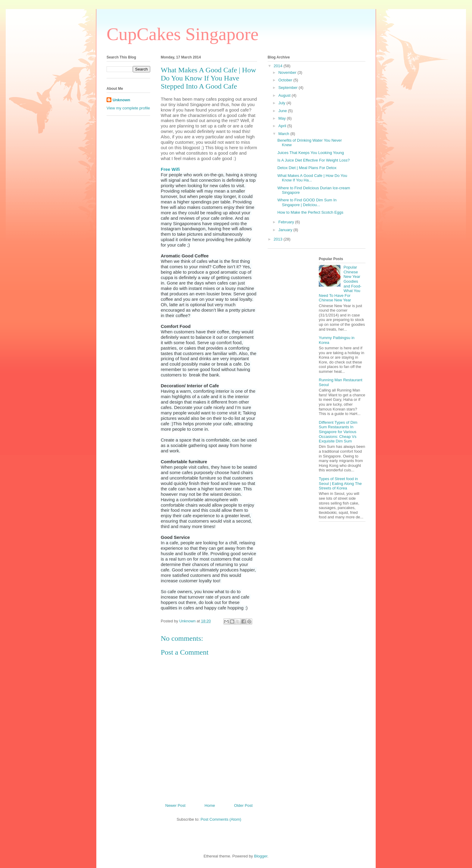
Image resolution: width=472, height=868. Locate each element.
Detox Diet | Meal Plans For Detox (307, 168)
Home (210, 805)
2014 (279, 66)
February (287, 222)
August (285, 95)
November (288, 72)
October (286, 80)
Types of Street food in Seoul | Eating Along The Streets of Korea (340, 483)
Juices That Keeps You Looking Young (311, 153)
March (284, 134)
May (283, 118)
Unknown (121, 100)
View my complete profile (128, 108)
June (283, 111)
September (289, 88)
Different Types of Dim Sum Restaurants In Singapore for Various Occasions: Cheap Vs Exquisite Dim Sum (338, 432)
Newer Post (175, 805)
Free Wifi (170, 169)
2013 (279, 239)
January (286, 230)
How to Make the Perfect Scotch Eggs (310, 212)
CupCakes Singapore (183, 34)
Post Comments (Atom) (221, 819)
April (283, 126)
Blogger (261, 856)
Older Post (243, 805)
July (283, 103)
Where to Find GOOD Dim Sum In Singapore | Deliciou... (307, 202)
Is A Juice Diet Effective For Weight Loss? (313, 160)
